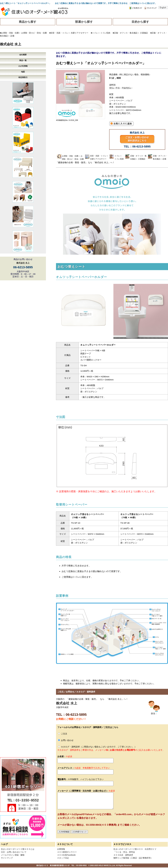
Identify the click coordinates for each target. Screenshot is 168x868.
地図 (23, 72)
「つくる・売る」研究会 (124, 852)
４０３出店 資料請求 (123, 855)
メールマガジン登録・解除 (13, 855)
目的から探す (140, 22)
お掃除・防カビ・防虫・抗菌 (34, 33)
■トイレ (94, 33)
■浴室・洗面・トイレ (59, 33)
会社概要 (23, 55)
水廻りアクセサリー (80, 33)
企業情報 (61, 849)
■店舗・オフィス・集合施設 (125, 33)
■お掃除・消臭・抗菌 (9, 33)
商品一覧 (23, 60)
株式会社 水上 (11, 44)
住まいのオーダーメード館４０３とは (18, 849)
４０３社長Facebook (66, 855)
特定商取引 (23, 77)
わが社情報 (23, 66)
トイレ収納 (105, 33)
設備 (12, 36)
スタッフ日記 (63, 858)
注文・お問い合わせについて (14, 852)
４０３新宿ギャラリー (67, 852)
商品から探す (28, 22)
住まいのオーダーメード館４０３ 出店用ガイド (135, 849)
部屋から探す (84, 22)
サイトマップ (7, 858)
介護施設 (144, 33)
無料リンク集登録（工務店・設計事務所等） (133, 858)
